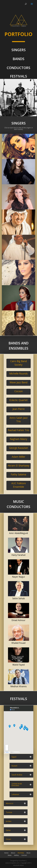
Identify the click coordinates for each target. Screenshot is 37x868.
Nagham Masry (19, 439)
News (10, 855)
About (13, 853)
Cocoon (18, 391)
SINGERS (19, 50)
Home (6, 853)
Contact (24, 855)
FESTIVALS (19, 76)
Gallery (16, 855)
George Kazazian (18, 448)
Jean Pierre (19, 409)
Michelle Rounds (19, 373)
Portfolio (21, 853)
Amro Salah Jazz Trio (18, 419)
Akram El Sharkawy (19, 465)
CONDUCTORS (18, 68)
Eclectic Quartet (19, 400)
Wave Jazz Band (19, 382)
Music (29, 853)
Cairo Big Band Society (18, 363)
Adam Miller (18, 457)
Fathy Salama (18, 474)
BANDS (19, 59)
